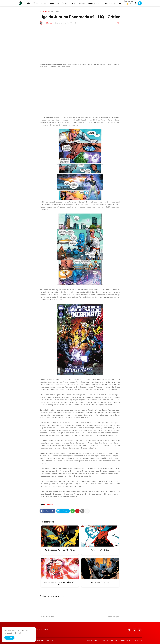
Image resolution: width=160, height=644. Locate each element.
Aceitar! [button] (9, 638)
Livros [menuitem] (73, 3)
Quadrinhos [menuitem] (54, 3)
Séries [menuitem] (35, 3)
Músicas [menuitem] (82, 3)
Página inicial (44, 12)
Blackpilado (104, 641)
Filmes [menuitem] (44, 3)
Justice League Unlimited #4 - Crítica (60, 550)
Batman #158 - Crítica (100, 582)
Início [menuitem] (28, 3)
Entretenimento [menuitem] (108, 3)
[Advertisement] (80, 45)
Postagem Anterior (47, 617)
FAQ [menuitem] (119, 3)
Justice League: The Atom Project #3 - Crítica (60, 583)
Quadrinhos (55, 12)
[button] (135, 3)
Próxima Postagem (113, 617)
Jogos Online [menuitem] (94, 3)
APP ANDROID (92, 641)
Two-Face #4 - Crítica (100, 550)
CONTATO (138, 641)
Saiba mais (17, 633)
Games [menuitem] (65, 3)
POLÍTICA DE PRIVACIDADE (121, 641)
